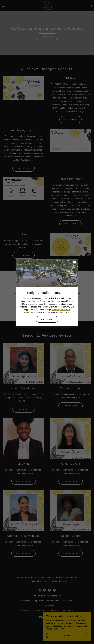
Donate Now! (47, 319)
